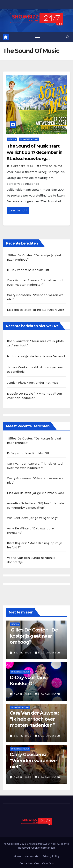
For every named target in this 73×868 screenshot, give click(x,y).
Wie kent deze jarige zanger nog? (33, 518)
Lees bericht (18, 210)
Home (18, 856)
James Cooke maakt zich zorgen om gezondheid (35, 369)
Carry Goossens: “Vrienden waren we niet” (33, 761)
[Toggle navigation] (37, 37)
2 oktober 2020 (22, 166)
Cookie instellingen (43, 848)
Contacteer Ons (29, 863)
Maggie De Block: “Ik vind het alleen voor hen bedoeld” (34, 396)
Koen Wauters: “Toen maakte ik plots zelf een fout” (35, 343)
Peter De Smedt (50, 166)
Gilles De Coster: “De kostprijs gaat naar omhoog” (34, 636)
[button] (68, 37)
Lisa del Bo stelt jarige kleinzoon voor (36, 310)
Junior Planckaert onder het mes (33, 383)
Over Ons (48, 863)
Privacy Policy (51, 856)
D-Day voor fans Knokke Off (28, 270)
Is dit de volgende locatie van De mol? (36, 356)
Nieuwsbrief (32, 856)
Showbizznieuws (29, 139)
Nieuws (12, 139)
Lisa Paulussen (47, 653)
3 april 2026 (23, 694)
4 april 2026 (23, 653)
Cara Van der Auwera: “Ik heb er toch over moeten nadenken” (34, 719)
